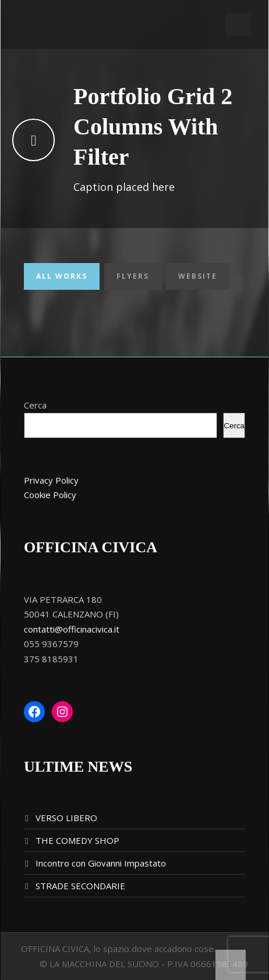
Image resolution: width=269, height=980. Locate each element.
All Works (62, 276)
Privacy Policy (51, 480)
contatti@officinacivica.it (72, 629)
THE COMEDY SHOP (77, 840)
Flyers (133, 276)
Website (198, 276)
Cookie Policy (50, 495)
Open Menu (238, 24)
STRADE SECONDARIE (80, 886)
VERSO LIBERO (66, 818)
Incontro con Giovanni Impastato (101, 863)
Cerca (35, 405)
